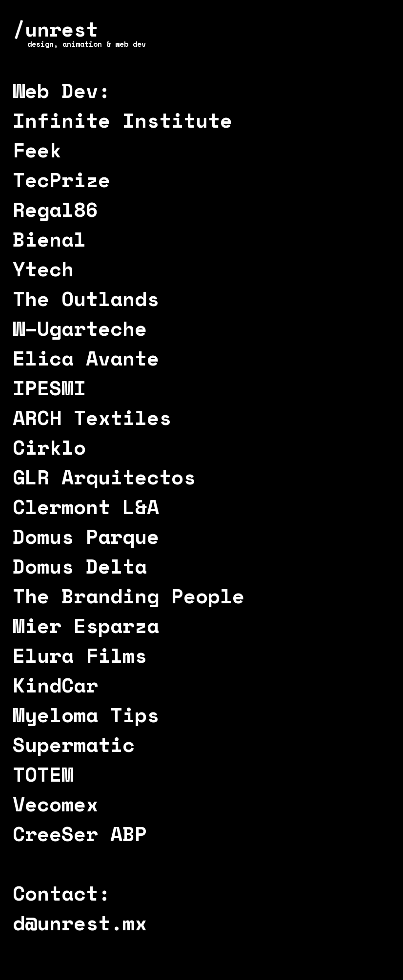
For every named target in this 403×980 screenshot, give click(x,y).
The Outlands (86, 298)
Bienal (49, 239)
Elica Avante (86, 358)
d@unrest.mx (80, 923)
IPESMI (49, 388)
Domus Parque (86, 536)
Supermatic (74, 744)
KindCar (55, 685)
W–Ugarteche (80, 328)
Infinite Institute (122, 120)
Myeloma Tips (86, 715)
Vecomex (55, 804)
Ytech (43, 269)
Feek (37, 150)
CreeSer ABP (80, 834)
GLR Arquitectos (104, 477)
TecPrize (61, 180)
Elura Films (80, 655)
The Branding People (129, 596)
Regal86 (55, 209)
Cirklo (49, 447)
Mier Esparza (86, 625)
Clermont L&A (86, 507)
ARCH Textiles (92, 417)
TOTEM (43, 774)
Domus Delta (80, 566)
